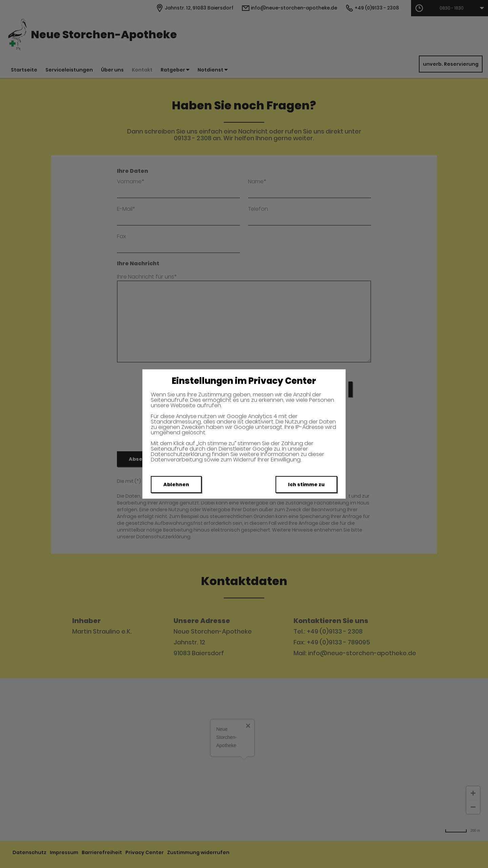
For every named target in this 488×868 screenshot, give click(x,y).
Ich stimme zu (306, 484)
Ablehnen (176, 484)
